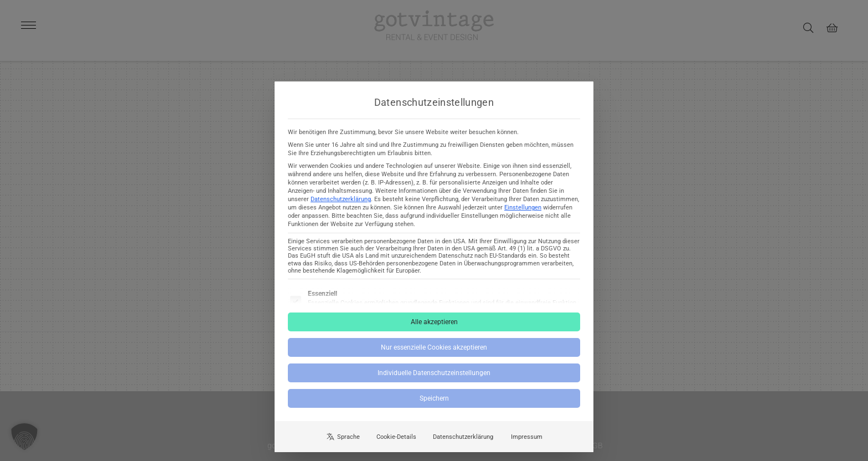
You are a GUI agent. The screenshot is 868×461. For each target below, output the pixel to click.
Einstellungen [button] (523, 216)
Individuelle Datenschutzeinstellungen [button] (434, 382)
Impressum (527, 445)
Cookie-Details (396, 445)
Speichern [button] (434, 407)
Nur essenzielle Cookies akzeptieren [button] (434, 356)
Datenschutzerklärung (341, 208)
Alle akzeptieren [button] (434, 331)
